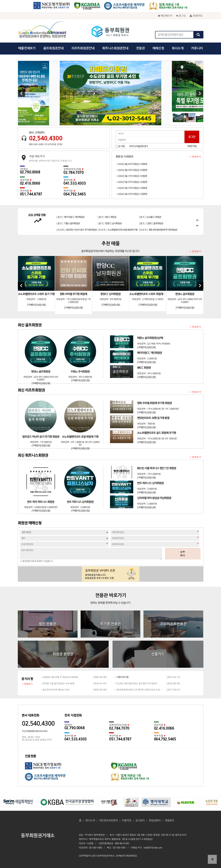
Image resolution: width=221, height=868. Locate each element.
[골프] (68, 215)
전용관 (140, 48)
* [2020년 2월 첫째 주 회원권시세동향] (60, 677)
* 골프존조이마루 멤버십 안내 (55, 689)
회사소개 (178, 48)
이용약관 (126, 820)
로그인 (181, 16)
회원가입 (196, 16)
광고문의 (140, 820)
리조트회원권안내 (83, 48)
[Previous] (21, 93)
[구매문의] (32, 305)
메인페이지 (165, 16)
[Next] (200, 93)
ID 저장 (122, 146)
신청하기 (183, 554)
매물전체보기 (27, 48)
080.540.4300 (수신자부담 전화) (46, 144)
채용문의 (169, 820)
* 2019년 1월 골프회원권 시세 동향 (58, 683)
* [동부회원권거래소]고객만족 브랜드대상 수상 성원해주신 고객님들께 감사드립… (140, 689)
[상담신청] (41, 305)
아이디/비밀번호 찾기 (139, 146)
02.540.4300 (46, 138)
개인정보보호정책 (108, 820)
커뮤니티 (197, 48)
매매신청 (158, 48)
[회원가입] (192, 146)
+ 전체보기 (195, 157)
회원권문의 (155, 820)
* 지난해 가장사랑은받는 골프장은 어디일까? (136, 683)
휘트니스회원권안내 (115, 48)
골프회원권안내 (53, 48)
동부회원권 (110, 32)
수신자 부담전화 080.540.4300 (35, 731)
